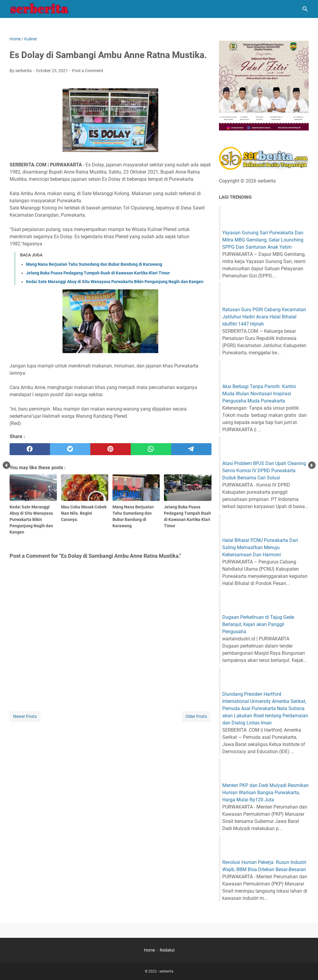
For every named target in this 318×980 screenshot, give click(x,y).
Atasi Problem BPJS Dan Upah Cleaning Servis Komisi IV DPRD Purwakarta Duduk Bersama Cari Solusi (264, 471)
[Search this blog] (305, 9)
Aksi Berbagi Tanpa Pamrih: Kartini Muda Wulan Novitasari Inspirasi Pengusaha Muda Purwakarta (259, 394)
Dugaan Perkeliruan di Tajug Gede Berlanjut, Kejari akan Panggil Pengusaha (258, 624)
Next (312, 465)
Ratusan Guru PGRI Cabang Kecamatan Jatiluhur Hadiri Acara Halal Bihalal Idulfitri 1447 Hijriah (264, 317)
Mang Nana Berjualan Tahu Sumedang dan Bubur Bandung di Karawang (94, 264)
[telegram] (191, 449)
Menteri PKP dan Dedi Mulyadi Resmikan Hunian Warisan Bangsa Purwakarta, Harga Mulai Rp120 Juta (265, 793)
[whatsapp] (151, 449)
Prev (6, 465)
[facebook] (30, 449)
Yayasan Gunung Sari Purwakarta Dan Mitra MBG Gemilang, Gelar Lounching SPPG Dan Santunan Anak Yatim (263, 240)
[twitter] (70, 449)
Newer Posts (25, 716)
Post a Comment (88, 71)
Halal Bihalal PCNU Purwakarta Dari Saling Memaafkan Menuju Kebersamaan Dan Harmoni (260, 547)
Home (149, 950)
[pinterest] (111, 449)
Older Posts (196, 716)
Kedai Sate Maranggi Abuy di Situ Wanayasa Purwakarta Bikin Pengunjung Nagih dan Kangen (115, 282)
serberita (166, 971)
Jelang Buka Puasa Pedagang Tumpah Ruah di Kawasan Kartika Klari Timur (98, 273)
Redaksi (167, 950)
